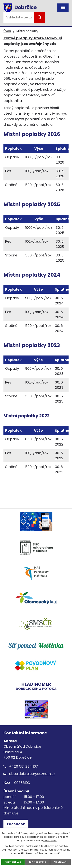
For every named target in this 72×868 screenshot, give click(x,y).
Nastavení (60, 862)
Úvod (7, 31)
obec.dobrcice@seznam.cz (32, 774)
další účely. (50, 840)
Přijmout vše (13, 862)
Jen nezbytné (37, 862)
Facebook (16, 824)
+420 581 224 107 (24, 766)
